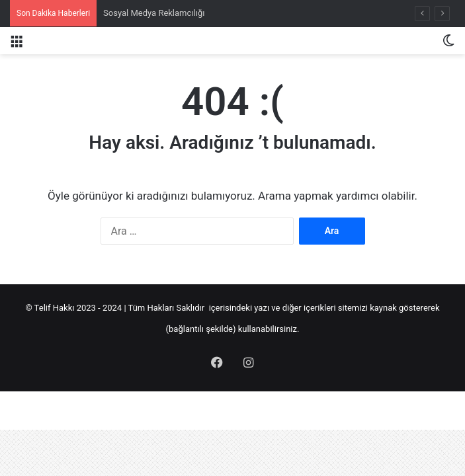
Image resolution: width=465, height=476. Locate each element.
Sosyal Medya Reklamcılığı (154, 13)
